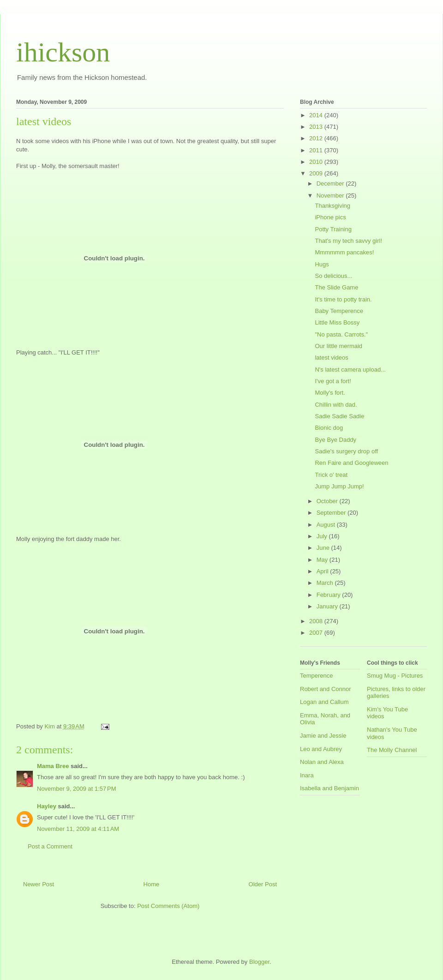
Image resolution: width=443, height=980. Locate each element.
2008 (317, 621)
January (328, 606)
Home (152, 884)
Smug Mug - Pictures (395, 676)
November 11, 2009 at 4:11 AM (78, 829)
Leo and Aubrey (321, 749)
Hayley (47, 806)
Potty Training (333, 229)
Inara (307, 775)
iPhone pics (330, 217)
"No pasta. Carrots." (341, 334)
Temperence (317, 676)
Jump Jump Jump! (339, 486)
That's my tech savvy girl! (348, 241)
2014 (317, 115)
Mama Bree (53, 766)
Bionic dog (329, 428)
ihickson (63, 52)
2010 (317, 162)
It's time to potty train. (343, 299)
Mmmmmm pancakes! (344, 252)
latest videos (331, 358)
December (331, 183)
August (327, 525)
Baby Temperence (339, 311)
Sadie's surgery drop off (346, 451)
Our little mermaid (338, 346)
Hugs (322, 264)
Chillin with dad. (336, 405)
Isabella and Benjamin (329, 788)
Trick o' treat (331, 475)
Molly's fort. (330, 393)
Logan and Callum (324, 702)
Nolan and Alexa (322, 762)
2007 (317, 633)
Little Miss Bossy (337, 322)
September (332, 513)
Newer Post (39, 884)
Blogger (259, 962)
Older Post (263, 884)
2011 (317, 150)
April (323, 571)
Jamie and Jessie (323, 736)
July (323, 536)
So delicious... (333, 276)
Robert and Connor (326, 689)
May (323, 560)
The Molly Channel (392, 750)
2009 (317, 173)
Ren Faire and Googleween (351, 463)
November (331, 195)
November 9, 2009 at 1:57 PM (77, 789)
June (324, 548)
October (328, 501)
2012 (317, 138)
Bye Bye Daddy (335, 440)
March (326, 583)
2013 (317, 127)
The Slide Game (336, 287)
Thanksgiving (332, 206)
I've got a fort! (333, 381)
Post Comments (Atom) (168, 906)
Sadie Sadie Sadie (339, 416)
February (329, 595)
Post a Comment (50, 846)
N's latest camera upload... (350, 370)
